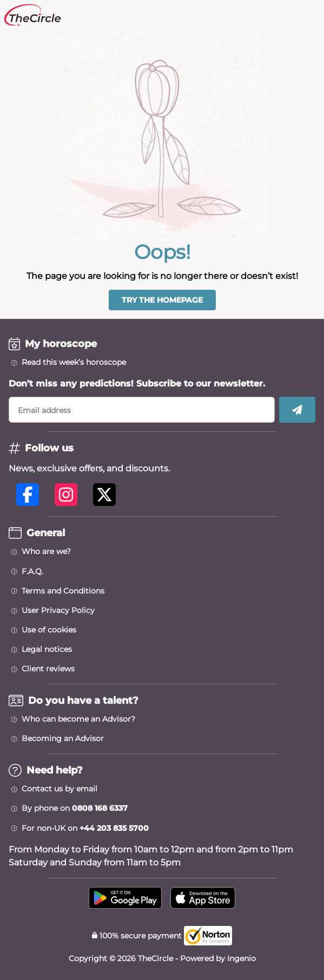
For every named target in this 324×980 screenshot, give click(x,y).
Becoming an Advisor (63, 738)
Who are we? (46, 551)
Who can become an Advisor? (78, 719)
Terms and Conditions (63, 591)
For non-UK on (85, 828)
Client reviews (48, 669)
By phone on (75, 808)
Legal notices (47, 649)
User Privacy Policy (58, 610)
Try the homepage (162, 300)
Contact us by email (59, 789)
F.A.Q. (32, 571)
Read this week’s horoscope (74, 362)
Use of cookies (49, 630)
